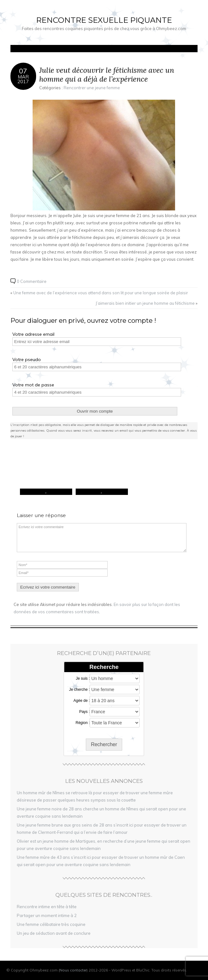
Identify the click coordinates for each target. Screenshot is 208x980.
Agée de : (82, 701)
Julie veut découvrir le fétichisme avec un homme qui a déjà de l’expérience (107, 75)
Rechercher (104, 744)
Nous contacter (73, 970)
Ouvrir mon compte (95, 411)
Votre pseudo (27, 359)
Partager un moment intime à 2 (47, 915)
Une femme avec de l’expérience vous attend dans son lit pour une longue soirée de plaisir (101, 293)
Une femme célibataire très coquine (51, 924)
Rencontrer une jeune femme (92, 88)
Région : (83, 723)
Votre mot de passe (33, 385)
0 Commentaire (32, 281)
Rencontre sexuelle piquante (104, 20)
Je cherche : (79, 690)
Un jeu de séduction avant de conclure (54, 933)
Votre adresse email (33, 334)
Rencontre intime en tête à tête (47, 907)
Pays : (84, 712)
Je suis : (83, 678)
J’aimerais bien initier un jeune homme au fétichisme (145, 303)
